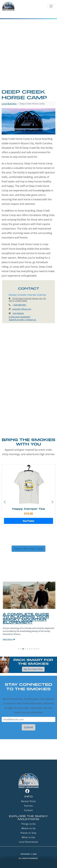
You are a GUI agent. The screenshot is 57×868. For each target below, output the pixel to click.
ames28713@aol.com (22, 309)
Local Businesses (29, 842)
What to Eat (29, 837)
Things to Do (29, 824)
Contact (28, 810)
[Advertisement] (29, 59)
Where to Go (29, 828)
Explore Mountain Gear (29, 549)
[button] (52, 502)
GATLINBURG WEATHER (29, 749)
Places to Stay (29, 833)
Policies (29, 806)
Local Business (9, 104)
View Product (28, 521)
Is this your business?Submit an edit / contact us (22, 318)
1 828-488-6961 (19, 305)
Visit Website (18, 313)
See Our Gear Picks (33, 669)
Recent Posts (29, 801)
